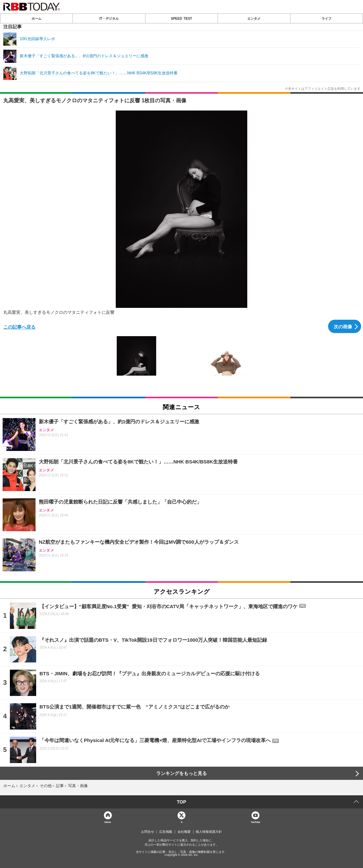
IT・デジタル (109, 18)
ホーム (36, 18)
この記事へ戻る (19, 327)
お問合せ (148, 832)
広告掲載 (166, 832)
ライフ (327, 18)
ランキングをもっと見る (181, 773)
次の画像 (343, 326)
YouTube (255, 822)
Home (108, 822)
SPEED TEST (181, 18)
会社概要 (184, 832)
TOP (182, 802)
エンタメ (254, 18)
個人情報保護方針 (209, 832)
